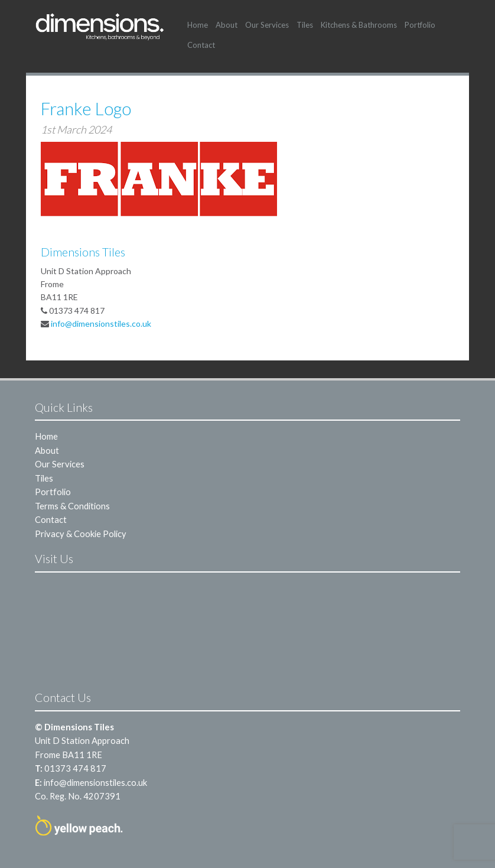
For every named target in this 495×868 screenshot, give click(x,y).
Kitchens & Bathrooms (359, 25)
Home (198, 25)
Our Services (267, 25)
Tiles (305, 25)
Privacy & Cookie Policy (81, 534)
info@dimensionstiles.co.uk (101, 324)
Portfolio (420, 25)
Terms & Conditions (72, 506)
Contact (201, 45)
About (227, 25)
